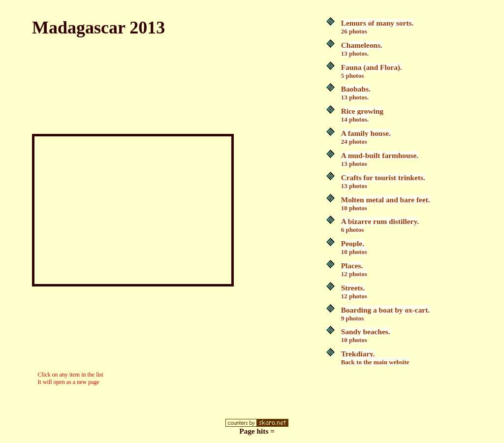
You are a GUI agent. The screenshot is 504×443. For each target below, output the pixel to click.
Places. (354, 269)
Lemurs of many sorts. (378, 27)
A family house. (366, 137)
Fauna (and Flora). (372, 71)
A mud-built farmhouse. (380, 159)
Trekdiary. (375, 358)
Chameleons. (362, 49)
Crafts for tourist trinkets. (383, 181)
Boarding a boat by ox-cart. (385, 314)
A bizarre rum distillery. (380, 225)
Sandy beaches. (366, 335)
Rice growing (362, 115)
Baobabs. (356, 93)
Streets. (354, 292)
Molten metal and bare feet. (386, 204)
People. (354, 247)
